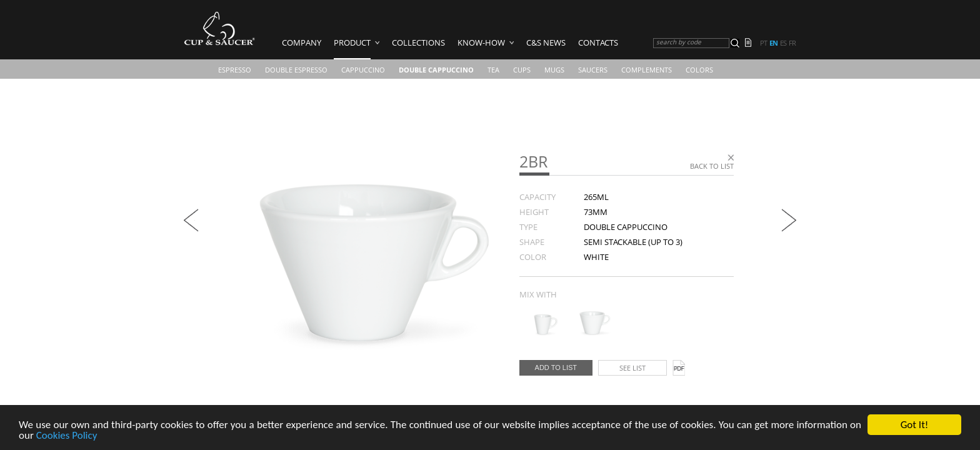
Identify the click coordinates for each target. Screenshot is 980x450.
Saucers (593, 70)
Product (352, 42)
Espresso (235, 70)
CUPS (522, 70)
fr (792, 43)
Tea (493, 70)
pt (763, 43)
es (783, 43)
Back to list (712, 166)
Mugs (554, 70)
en (773, 43)
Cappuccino (363, 70)
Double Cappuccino (436, 70)
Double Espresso (296, 70)
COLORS (699, 70)
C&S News (546, 42)
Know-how (481, 42)
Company (302, 42)
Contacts (598, 42)
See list (632, 368)
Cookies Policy (67, 437)
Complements (647, 70)
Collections (418, 42)
